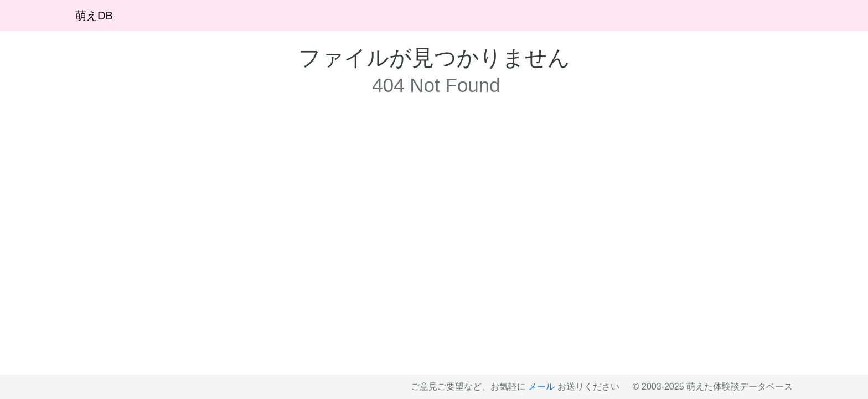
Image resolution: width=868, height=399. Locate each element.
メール (541, 387)
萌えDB (94, 16)
